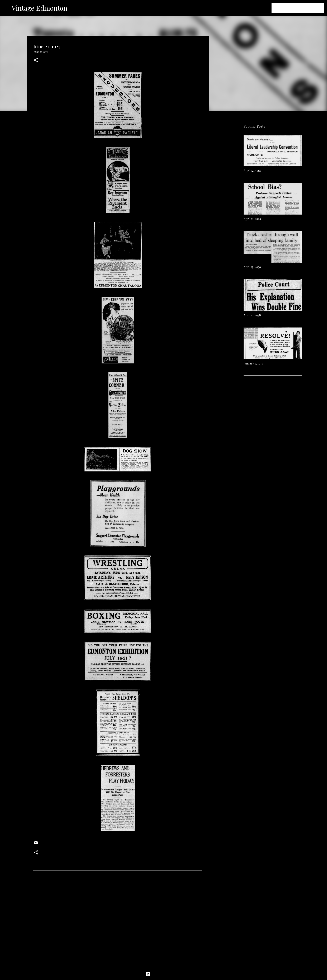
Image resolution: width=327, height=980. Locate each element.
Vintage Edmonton (40, 8)
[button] (36, 60)
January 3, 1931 (253, 363)
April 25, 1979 (252, 267)
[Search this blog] (302, 8)
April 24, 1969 (253, 171)
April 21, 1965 (252, 219)
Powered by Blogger (163, 974)
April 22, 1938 (252, 315)
